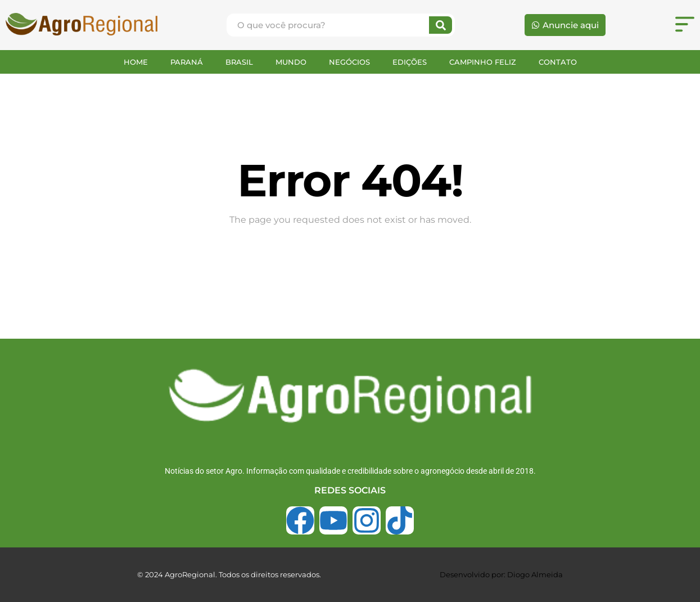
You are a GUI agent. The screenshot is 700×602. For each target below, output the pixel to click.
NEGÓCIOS (349, 62)
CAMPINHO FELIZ (483, 62)
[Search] (441, 25)
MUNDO (291, 62)
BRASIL (239, 62)
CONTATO (558, 62)
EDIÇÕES (410, 62)
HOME (136, 62)
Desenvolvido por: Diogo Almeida (501, 574)
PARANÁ (187, 62)
